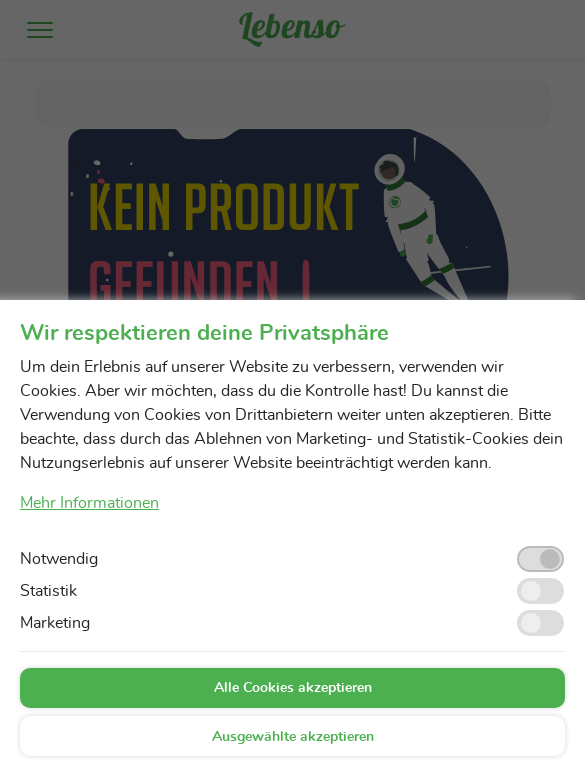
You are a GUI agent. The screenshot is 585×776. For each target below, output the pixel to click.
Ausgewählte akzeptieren (293, 737)
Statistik (48, 591)
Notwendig (59, 559)
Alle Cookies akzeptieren (293, 688)
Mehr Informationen (89, 503)
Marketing (55, 623)
